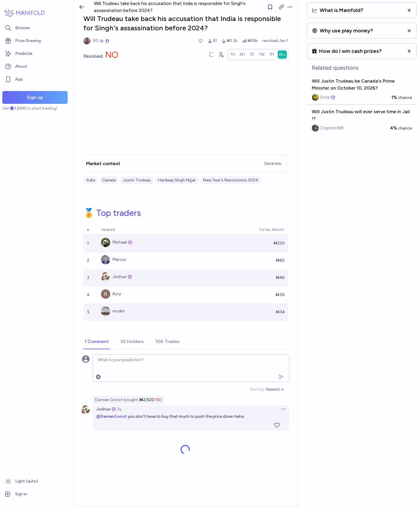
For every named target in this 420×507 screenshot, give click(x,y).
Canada (109, 180)
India (91, 180)
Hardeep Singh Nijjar (177, 180)
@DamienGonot (112, 416)
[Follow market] (270, 7)
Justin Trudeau (137, 180)
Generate (272, 164)
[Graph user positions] (221, 55)
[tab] (97, 342)
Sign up (35, 97)
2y (119, 409)
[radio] (233, 55)
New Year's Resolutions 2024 (230, 180)
